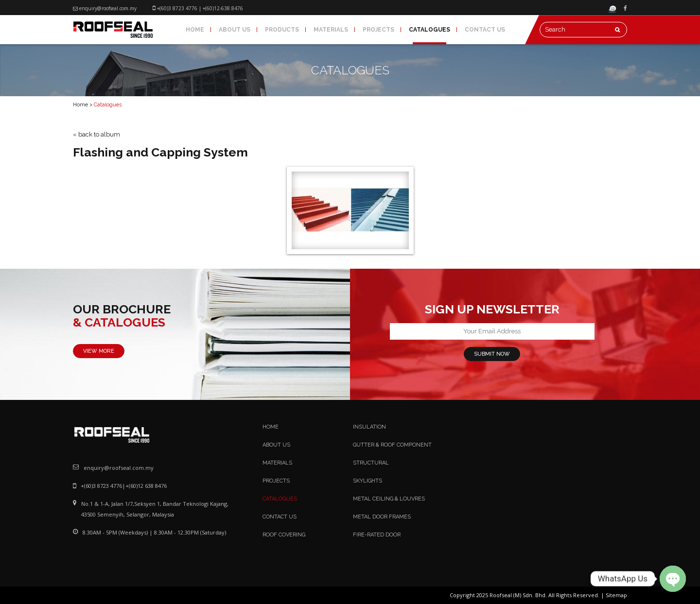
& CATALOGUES (119, 323)
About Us (235, 30)
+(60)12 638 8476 (146, 486)
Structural (371, 463)
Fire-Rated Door (377, 535)
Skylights (367, 481)
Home (195, 30)
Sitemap (616, 595)
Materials (331, 30)
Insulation (369, 427)
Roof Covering (284, 535)
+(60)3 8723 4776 (177, 8)
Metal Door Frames (382, 517)
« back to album (96, 134)
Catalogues (429, 30)
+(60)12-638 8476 (223, 8)
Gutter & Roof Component (392, 445)
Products (282, 30)
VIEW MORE (99, 351)
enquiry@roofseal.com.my (108, 8)
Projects (378, 30)
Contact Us (485, 30)
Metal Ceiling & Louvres (389, 499)
